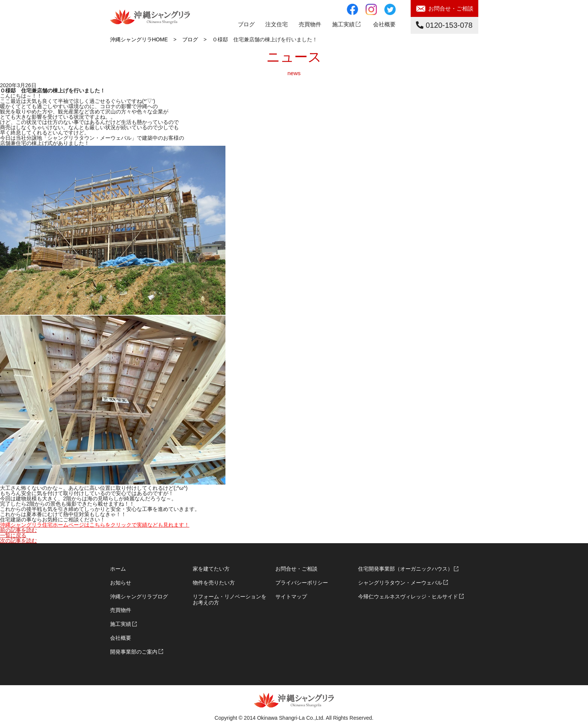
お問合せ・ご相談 (451, 8)
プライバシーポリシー (302, 583)
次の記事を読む (18, 541)
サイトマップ (291, 597)
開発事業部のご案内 (134, 652)
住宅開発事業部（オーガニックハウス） (405, 569)
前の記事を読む (18, 530)
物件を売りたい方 (214, 583)
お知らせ (121, 583)
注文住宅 (277, 24)
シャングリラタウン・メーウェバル (400, 583)
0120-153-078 (444, 25)
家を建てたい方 (211, 569)
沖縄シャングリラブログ (139, 597)
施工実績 (343, 24)
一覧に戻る (13, 535)
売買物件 (121, 610)
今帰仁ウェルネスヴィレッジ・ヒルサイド (408, 597)
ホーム (118, 569)
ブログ (246, 24)
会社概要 (384, 24)
